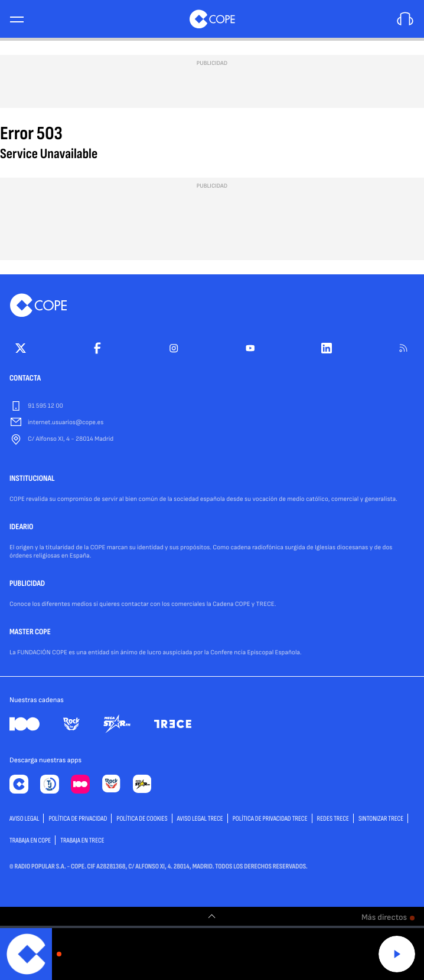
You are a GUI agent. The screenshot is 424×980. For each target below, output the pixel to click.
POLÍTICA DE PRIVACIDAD (78, 819)
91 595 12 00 (45, 406)
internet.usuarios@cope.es (66, 423)
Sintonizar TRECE (381, 819)
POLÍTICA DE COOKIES (142, 819)
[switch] (212, 916)
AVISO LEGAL (24, 819)
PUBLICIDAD (27, 584)
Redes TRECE (333, 819)
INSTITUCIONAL (32, 479)
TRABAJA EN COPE (30, 840)
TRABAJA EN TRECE (82, 840)
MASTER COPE (30, 632)
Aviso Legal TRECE (200, 819)
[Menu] (17, 19)
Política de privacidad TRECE (270, 819)
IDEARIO (21, 527)
